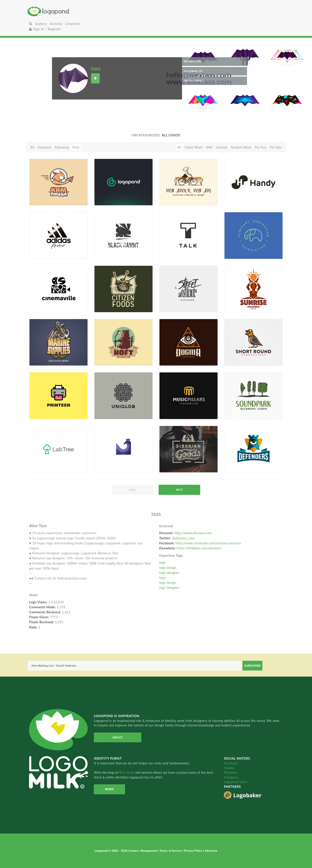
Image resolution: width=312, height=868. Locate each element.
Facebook (231, 763)
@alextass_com (183, 538)
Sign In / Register (45, 29)
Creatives (73, 24)
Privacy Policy (194, 851)
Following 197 (193, 71)
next (180, 490)
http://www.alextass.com (193, 533)
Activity (56, 24)
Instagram (231, 777)
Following (62, 147)
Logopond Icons (235, 782)
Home (70, 11)
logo (162, 562)
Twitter (229, 768)
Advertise (211, 851)
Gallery (41, 24)
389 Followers (194, 81)
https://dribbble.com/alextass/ (200, 548)
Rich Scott (127, 773)
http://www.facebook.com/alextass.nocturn (208, 543)
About (118, 737)
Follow (95, 78)
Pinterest (231, 773)
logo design (168, 568)
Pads (76, 147)
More (110, 789)
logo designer (169, 573)
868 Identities (193, 61)
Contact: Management (143, 851)
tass (96, 68)
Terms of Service (171, 851)
